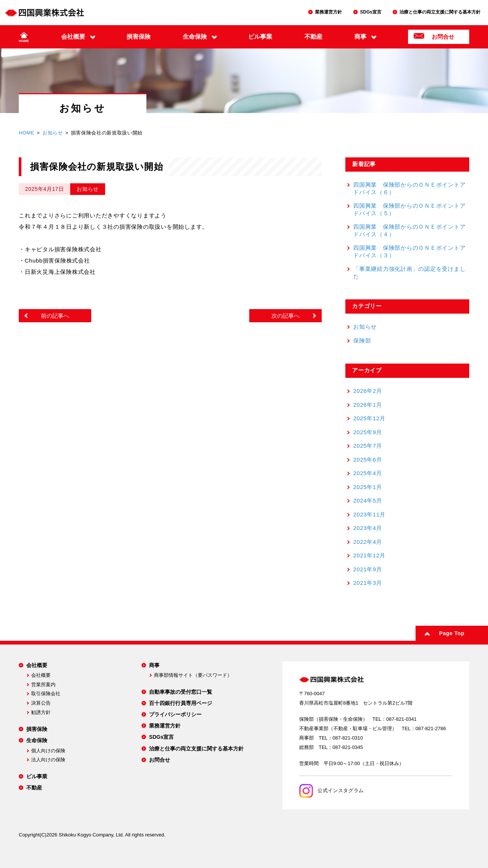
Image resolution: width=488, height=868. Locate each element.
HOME (24, 41)
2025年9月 (368, 432)
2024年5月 (368, 500)
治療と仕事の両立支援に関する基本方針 (440, 12)
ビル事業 (260, 37)
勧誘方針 (41, 712)
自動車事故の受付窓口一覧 (181, 692)
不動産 (313, 37)
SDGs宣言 (371, 12)
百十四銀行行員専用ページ (181, 703)
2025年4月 (368, 473)
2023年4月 (368, 528)
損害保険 (139, 37)
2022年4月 (368, 542)
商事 (360, 37)
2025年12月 (369, 418)
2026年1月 (368, 405)
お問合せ (443, 37)
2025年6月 (368, 460)
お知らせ (53, 133)
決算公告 (41, 703)
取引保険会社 (46, 694)
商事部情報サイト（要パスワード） (193, 675)
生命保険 (195, 37)
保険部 (362, 340)
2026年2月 (368, 391)
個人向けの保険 (48, 751)
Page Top (452, 633)
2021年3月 (368, 583)
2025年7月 (368, 446)
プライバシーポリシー (175, 714)
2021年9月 (368, 569)
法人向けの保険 (48, 760)
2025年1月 (368, 487)
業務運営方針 (328, 12)
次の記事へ (285, 316)
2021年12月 (369, 555)
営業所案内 (43, 685)
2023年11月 (369, 514)
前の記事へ (55, 316)
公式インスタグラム (331, 790)
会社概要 (73, 37)
